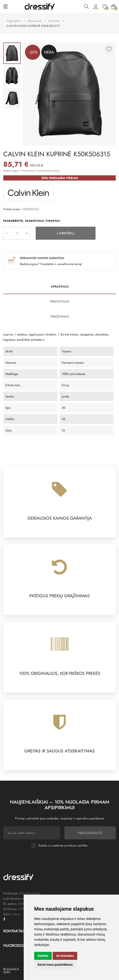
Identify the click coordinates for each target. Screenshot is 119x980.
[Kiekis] (17, 233)
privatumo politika (76, 845)
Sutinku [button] (43, 956)
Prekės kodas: (12, 209)
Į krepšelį (66, 233)
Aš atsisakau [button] (65, 956)
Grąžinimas (60, 316)
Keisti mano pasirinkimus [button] (55, 965)
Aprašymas (60, 287)
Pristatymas (60, 301)
